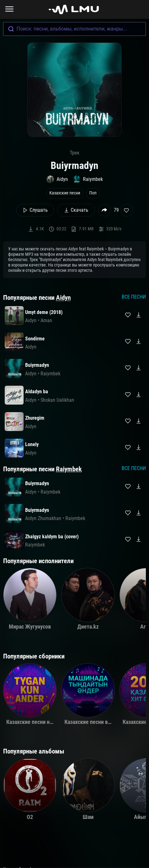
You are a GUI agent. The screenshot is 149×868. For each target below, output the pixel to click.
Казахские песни (65, 193)
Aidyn (63, 298)
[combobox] (74, 29)
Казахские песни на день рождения (49, 722)
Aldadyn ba (37, 392)
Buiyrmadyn (37, 365)
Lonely (32, 444)
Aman (46, 320)
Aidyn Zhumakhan (43, 518)
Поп (93, 193)
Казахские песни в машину (96, 722)
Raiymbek (69, 469)
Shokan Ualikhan (57, 400)
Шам (88, 817)
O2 (30, 817)
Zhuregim (35, 418)
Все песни (134, 297)
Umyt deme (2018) (44, 312)
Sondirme (35, 339)
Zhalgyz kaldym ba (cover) (52, 537)
